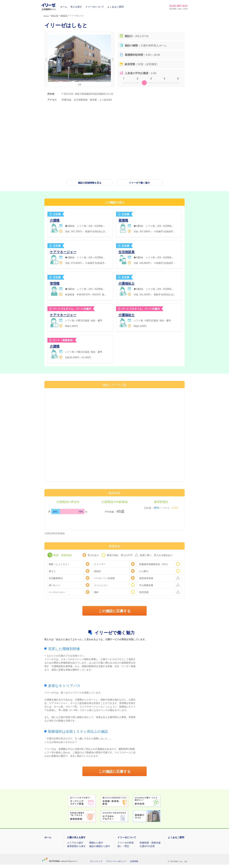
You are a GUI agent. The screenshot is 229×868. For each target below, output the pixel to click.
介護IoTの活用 (147, 846)
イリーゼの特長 (126, 842)
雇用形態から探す (76, 846)
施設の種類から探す (100, 846)
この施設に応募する (115, 611)
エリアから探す (75, 842)
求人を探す (76, 7)
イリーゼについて (95, 7)
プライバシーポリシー (116, 861)
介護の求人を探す (76, 837)
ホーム (64, 7)
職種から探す (96, 842)
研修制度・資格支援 (150, 842)
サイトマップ (96, 861)
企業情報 (134, 861)
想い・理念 (123, 846)
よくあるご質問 (115, 7)
